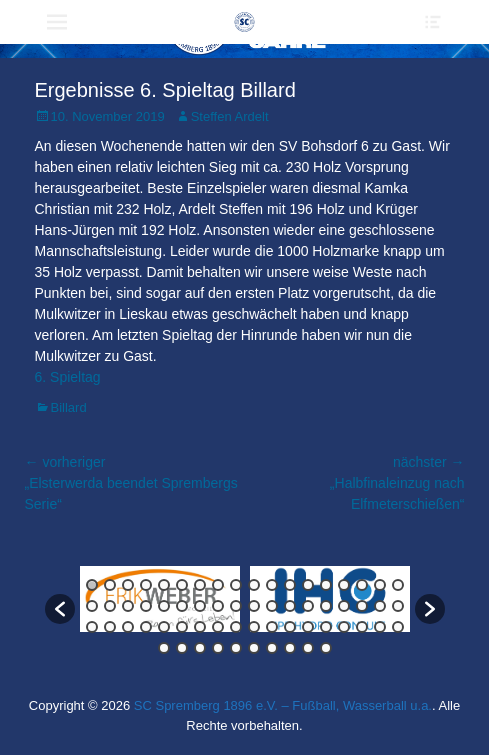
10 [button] (254, 585)
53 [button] (380, 627)
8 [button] (218, 585)
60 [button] (254, 648)
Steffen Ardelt (230, 116)
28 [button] (254, 606)
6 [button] (182, 585)
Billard (69, 407)
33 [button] (344, 606)
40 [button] (146, 627)
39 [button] (128, 627)
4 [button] (146, 585)
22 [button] (146, 606)
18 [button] (398, 585)
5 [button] (164, 585)
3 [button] (128, 585)
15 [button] (344, 585)
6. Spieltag (68, 377)
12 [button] (290, 585)
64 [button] (326, 648)
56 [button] (182, 648)
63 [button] (308, 648)
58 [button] (218, 648)
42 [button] (182, 627)
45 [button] (236, 627)
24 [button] (182, 606)
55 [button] (164, 648)
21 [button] (128, 606)
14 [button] (326, 585)
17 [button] (380, 585)
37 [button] (92, 627)
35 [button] (380, 606)
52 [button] (362, 627)
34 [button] (362, 606)
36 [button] (398, 606)
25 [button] (200, 606)
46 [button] (254, 627)
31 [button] (308, 606)
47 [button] (272, 627)
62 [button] (290, 648)
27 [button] (236, 606)
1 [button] (92, 585)
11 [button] (272, 585)
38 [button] (110, 627)
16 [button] (362, 585)
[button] (60, 609)
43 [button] (200, 627)
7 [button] (200, 585)
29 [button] (272, 606)
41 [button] (164, 627)
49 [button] (308, 627)
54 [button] (398, 627)
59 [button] (236, 648)
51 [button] (344, 627)
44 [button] (218, 627)
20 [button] (110, 606)
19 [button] (92, 606)
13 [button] (308, 585)
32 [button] (326, 606)
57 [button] (200, 648)
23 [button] (164, 606)
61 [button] (272, 648)
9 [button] (236, 585)
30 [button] (290, 606)
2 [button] (110, 585)
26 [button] (218, 606)
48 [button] (290, 627)
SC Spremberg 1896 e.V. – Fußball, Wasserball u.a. (283, 705)
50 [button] (326, 627)
